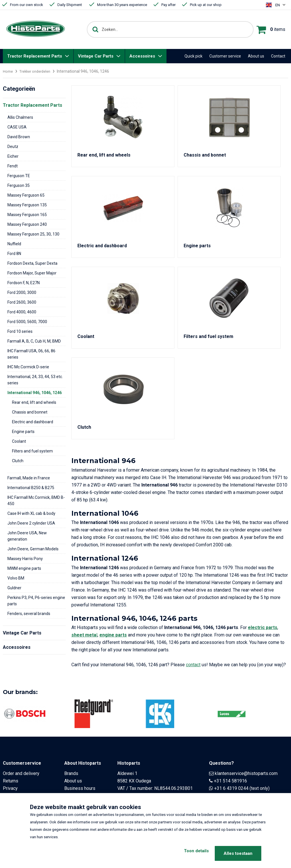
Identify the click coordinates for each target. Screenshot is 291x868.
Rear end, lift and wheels (34, 402)
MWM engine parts (24, 568)
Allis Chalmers (20, 117)
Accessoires (142, 56)
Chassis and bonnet (30, 412)
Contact (278, 56)
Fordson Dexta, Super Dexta (32, 263)
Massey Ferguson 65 (26, 195)
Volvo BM (16, 578)
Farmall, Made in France (29, 478)
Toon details (189, 853)
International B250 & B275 (31, 488)
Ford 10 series (20, 331)
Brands (71, 773)
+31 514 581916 (230, 781)
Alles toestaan (238, 853)
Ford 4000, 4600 (22, 312)
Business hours (80, 788)
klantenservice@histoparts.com (246, 773)
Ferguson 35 (19, 185)
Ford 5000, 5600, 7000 (27, 322)
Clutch (18, 461)
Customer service (225, 56)
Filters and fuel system (32, 451)
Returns (11, 781)
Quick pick (193, 56)
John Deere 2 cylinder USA (31, 523)
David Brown (19, 137)
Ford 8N (14, 254)
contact (193, 665)
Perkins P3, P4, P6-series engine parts (36, 601)
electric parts (263, 627)
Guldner (14, 588)
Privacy (10, 788)
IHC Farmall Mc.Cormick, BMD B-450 (36, 501)
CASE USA (17, 127)
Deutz (13, 147)
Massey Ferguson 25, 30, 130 (33, 234)
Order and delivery (21, 773)
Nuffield (14, 244)
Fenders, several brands (29, 614)
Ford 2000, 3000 (22, 292)
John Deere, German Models (33, 549)
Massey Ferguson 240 (27, 224)
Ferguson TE (19, 176)
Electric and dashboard (33, 422)
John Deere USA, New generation (27, 536)
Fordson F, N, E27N (24, 283)
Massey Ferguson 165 (27, 215)
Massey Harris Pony (25, 559)
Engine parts (23, 432)
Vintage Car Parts (96, 56)
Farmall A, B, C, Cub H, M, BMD (34, 341)
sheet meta (84, 635)
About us (256, 56)
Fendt (13, 166)
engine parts (113, 635)
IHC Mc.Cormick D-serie (28, 367)
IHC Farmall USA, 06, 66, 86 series (31, 354)
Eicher (13, 156)
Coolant (19, 441)
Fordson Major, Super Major (32, 273)
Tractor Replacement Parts (35, 56)
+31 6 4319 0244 (231, 788)
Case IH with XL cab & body (31, 513)
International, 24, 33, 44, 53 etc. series (35, 380)
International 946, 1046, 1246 (35, 393)
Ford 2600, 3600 (22, 302)
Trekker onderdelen (38, 71)
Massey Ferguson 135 (27, 205)
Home (8, 71)
